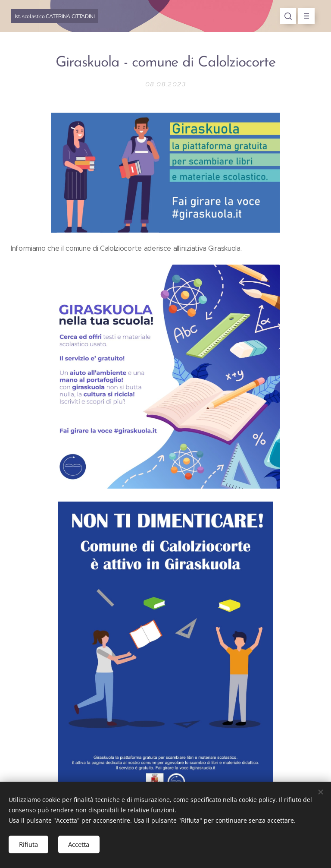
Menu (304, 16)
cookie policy (257, 799)
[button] (288, 16)
